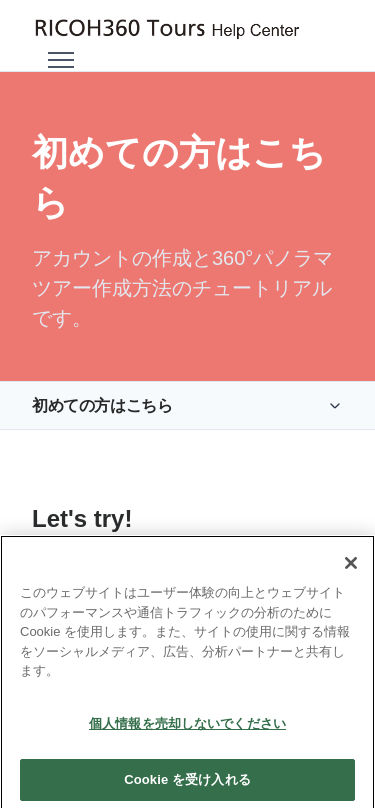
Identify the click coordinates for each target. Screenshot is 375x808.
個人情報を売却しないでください (187, 737)
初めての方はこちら (102, 405)
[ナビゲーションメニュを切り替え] (61, 60)
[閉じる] (351, 577)
